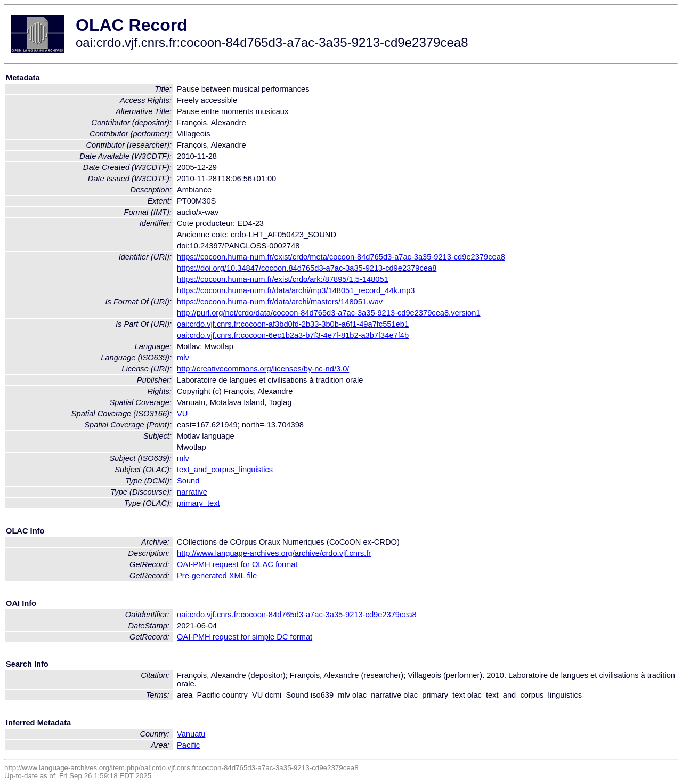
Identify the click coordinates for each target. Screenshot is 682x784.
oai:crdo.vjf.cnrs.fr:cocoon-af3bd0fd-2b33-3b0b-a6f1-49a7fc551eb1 (293, 324)
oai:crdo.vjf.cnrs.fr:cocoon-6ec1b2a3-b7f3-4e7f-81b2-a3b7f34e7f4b (293, 335)
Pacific (188, 745)
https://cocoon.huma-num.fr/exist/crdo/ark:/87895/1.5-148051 (283, 279)
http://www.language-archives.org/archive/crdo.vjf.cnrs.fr (274, 553)
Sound (188, 481)
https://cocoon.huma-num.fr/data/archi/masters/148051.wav (280, 302)
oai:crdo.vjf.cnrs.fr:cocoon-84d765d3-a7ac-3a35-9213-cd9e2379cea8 (297, 615)
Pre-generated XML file (217, 576)
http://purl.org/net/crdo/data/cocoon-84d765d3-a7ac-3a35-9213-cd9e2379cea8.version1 (329, 313)
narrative (192, 492)
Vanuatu (191, 734)
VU (182, 414)
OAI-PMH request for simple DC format (245, 637)
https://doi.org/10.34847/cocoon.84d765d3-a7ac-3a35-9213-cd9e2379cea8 (307, 268)
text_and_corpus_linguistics (225, 470)
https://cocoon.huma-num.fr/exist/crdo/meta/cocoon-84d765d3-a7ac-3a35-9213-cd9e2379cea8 (341, 257)
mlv (183, 358)
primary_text (198, 503)
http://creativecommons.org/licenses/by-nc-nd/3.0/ (263, 369)
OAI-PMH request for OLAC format (237, 564)
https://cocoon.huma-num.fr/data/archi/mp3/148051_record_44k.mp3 (296, 290)
